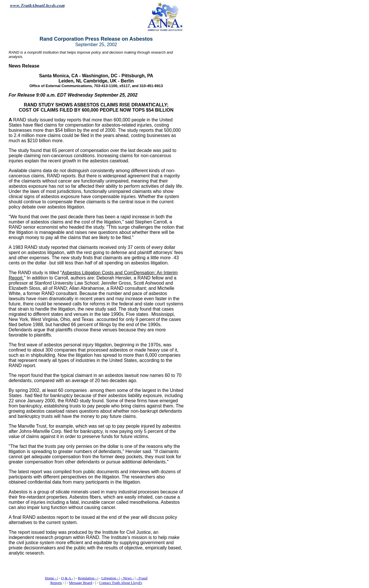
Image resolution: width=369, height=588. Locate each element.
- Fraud (142, 578)
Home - (51, 578)
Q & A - (67, 578)
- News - (127, 578)
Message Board (81, 583)
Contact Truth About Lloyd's (121, 583)
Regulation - (88, 578)
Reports (56, 583)
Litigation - (110, 578)
